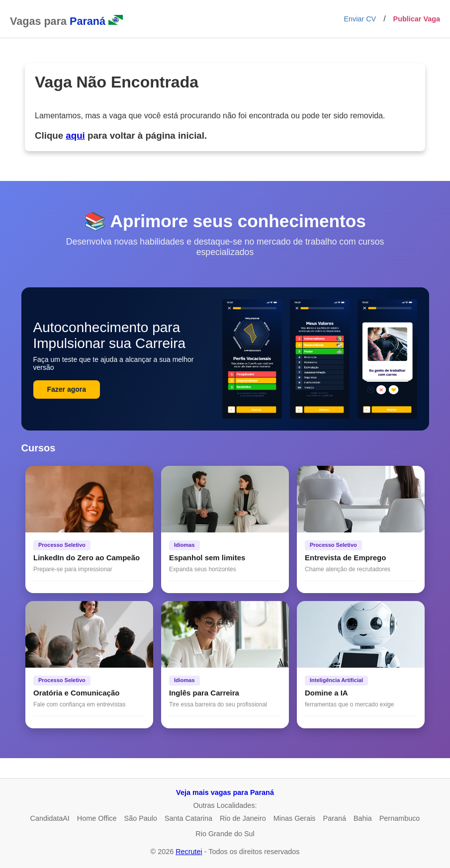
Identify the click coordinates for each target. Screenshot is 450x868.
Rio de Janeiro (243, 818)
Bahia (363, 818)
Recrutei (189, 852)
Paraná (335, 818)
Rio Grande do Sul (225, 834)
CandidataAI (50, 818)
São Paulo (141, 818)
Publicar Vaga (417, 19)
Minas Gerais (295, 818)
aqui (75, 135)
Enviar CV (360, 19)
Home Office (97, 818)
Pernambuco (400, 818)
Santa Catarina (188, 818)
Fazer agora (67, 389)
